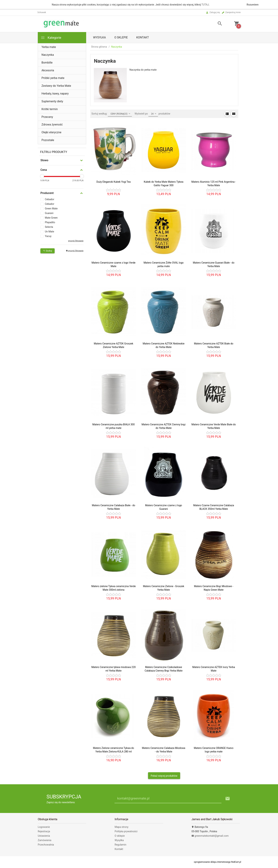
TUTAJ (205, 5)
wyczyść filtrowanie (76, 241)
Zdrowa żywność (52, 125)
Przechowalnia (46, 845)
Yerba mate (49, 47)
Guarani (49, 213)
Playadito (50, 222)
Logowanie (44, 827)
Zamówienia (45, 840)
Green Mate (51, 209)
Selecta (49, 227)
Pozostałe (48, 140)
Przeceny (47, 117)
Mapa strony (122, 827)
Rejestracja (44, 831)
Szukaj (48, 251)
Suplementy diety (52, 101)
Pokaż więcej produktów (164, 776)
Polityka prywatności (126, 831)
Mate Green (51, 218)
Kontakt (143, 37)
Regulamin (121, 845)
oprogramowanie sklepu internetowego (212, 862)
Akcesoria (48, 70)
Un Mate (49, 232)
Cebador (50, 199)
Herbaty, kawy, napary (55, 94)
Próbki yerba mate (53, 78)
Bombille (47, 63)
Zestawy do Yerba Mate (56, 86)
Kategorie (51, 38)
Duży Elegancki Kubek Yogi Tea (114, 182)
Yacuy (48, 236)
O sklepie (121, 37)
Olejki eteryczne (51, 132)
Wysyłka (99, 37)
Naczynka (48, 55)
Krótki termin (50, 109)
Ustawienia (44, 836)
